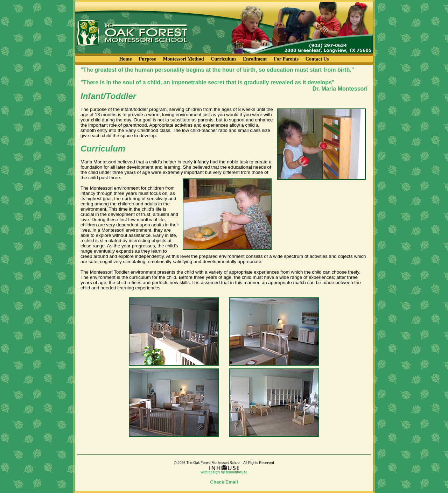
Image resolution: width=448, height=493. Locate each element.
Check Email (224, 482)
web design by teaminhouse (224, 471)
